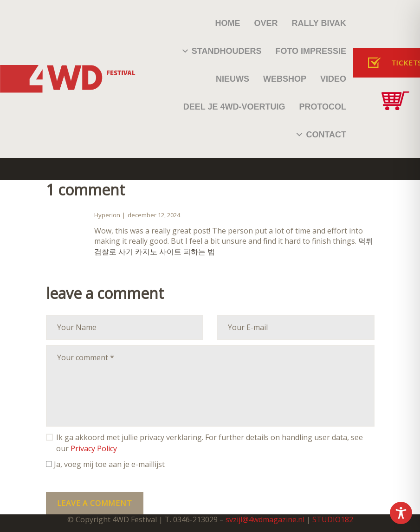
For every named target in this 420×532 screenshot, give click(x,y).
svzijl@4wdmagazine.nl (265, 519)
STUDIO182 (333, 519)
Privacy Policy (94, 448)
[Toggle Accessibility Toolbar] (401, 513)
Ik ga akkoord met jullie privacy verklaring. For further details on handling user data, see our (210, 443)
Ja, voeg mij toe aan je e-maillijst (105, 464)
